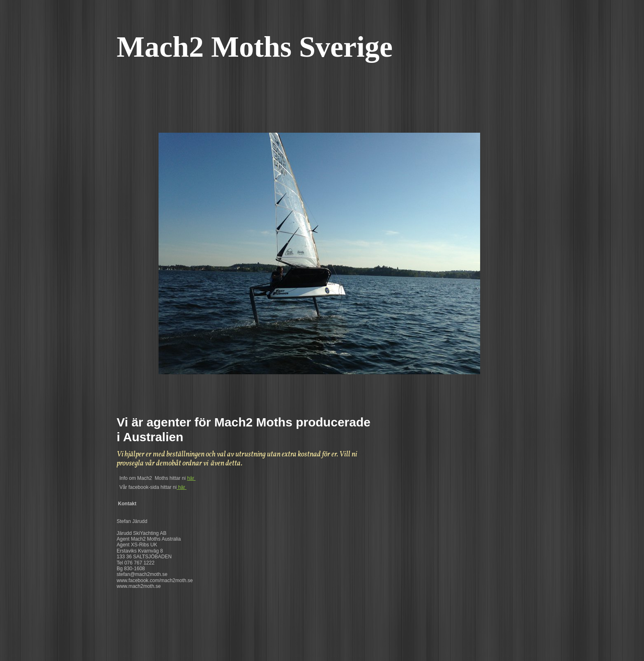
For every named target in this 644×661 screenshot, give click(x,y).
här (191, 478)
